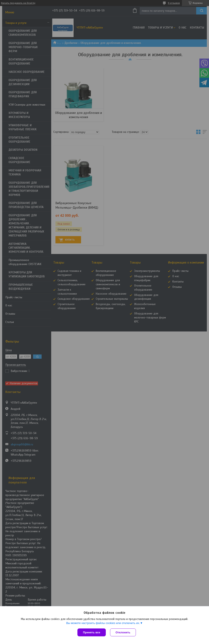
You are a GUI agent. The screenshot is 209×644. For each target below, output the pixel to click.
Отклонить (123, 632)
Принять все (92, 632)
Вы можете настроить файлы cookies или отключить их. (103, 623)
